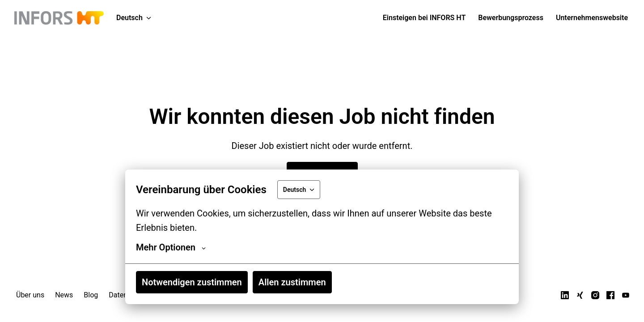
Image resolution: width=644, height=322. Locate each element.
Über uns (30, 295)
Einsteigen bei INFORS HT (424, 18)
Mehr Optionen (171, 247)
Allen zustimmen (292, 282)
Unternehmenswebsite (592, 18)
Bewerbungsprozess (511, 18)
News (64, 295)
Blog (91, 295)
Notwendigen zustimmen (192, 282)
